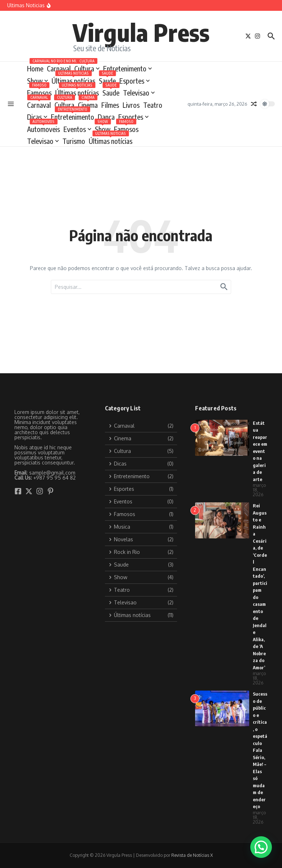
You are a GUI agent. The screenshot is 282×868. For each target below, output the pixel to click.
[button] (261, 847)
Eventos (77, 129)
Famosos (39, 91)
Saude (107, 80)
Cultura (87, 67)
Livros (131, 105)
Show (38, 81)
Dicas (37, 117)
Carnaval (59, 67)
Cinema (88, 104)
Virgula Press (141, 32)
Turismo (74, 141)
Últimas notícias (73, 80)
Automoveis (43, 128)
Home (35, 69)
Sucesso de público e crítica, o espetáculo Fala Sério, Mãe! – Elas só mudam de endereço (260, 750)
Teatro (153, 105)
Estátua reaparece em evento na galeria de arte (260, 451)
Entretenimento (127, 69)
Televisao (139, 93)
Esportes (135, 81)
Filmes (110, 105)
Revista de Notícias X (192, 855)
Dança (106, 117)
